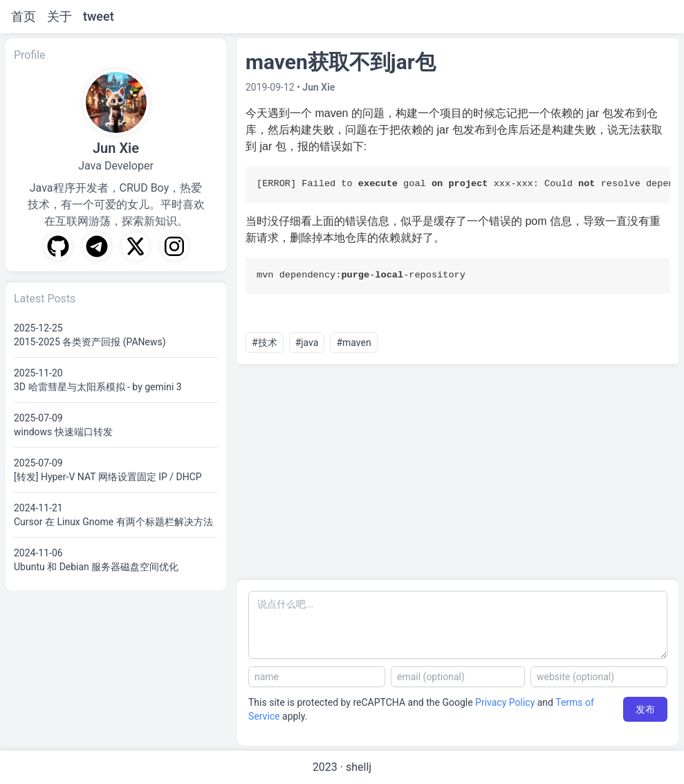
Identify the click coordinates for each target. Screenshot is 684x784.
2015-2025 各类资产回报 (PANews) (90, 342)
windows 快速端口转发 (63, 432)
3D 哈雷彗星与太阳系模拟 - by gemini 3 (98, 387)
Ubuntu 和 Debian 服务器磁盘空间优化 (96, 567)
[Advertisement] (458, 472)
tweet (99, 16)
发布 (645, 709)
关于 (59, 16)
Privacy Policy (505, 702)
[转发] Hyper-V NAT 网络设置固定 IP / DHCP (108, 477)
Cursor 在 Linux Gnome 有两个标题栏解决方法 (113, 522)
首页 (24, 16)
